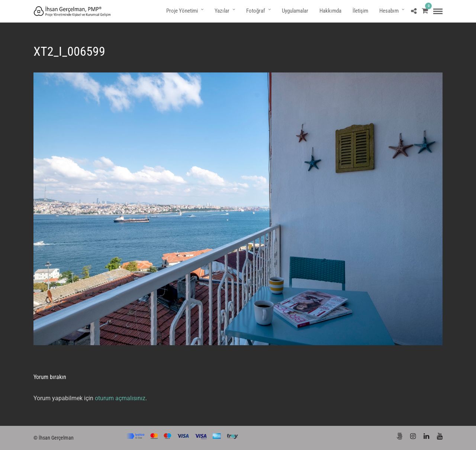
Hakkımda (330, 11)
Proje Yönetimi (182, 11)
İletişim (360, 11)
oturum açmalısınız (120, 398)
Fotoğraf (256, 11)
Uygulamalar (295, 11)
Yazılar (222, 11)
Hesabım (389, 11)
